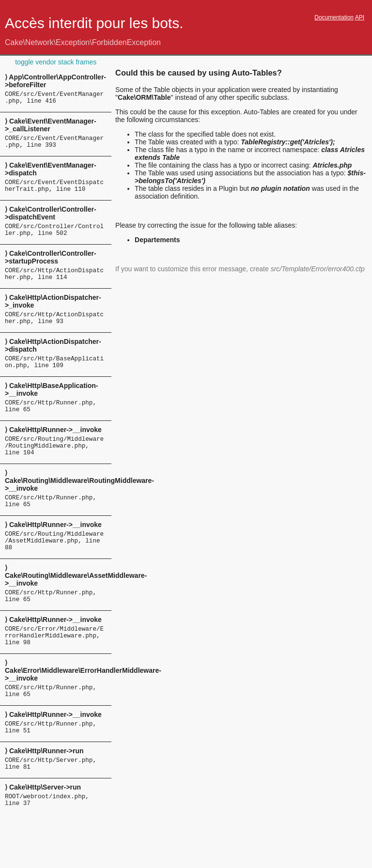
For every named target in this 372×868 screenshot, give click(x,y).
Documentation (334, 17)
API (360, 17)
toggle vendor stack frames (56, 62)
